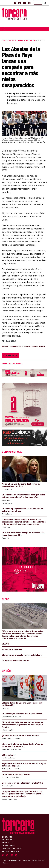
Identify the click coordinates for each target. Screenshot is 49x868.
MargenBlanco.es (15, 860)
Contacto (7, 837)
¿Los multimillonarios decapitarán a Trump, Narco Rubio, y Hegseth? (22, 745)
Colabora (7, 840)
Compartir (10, 355)
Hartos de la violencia (12, 649)
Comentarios (9, 845)
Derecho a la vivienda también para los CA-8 (22, 783)
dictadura (18, 363)
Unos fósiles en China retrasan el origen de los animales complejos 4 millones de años (23, 496)
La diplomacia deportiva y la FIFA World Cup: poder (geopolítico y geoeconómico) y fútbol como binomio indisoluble (23, 794)
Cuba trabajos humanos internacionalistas (22, 714)
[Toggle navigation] (4, 29)
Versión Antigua (11, 851)
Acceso (6, 863)
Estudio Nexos (38, 860)
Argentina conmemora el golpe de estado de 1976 (23, 346)
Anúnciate (8, 842)
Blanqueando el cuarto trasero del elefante (22, 655)
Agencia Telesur (9, 40)
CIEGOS (5, 644)
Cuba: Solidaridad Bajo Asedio (16, 774)
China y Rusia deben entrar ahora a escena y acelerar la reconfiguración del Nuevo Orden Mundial (23, 725)
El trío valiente (9, 755)
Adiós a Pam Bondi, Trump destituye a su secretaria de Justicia (21, 485)
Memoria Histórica (26, 40)
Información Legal (12, 848)
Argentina (7, 363)
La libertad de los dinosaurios (16, 660)
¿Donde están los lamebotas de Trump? (21, 735)
